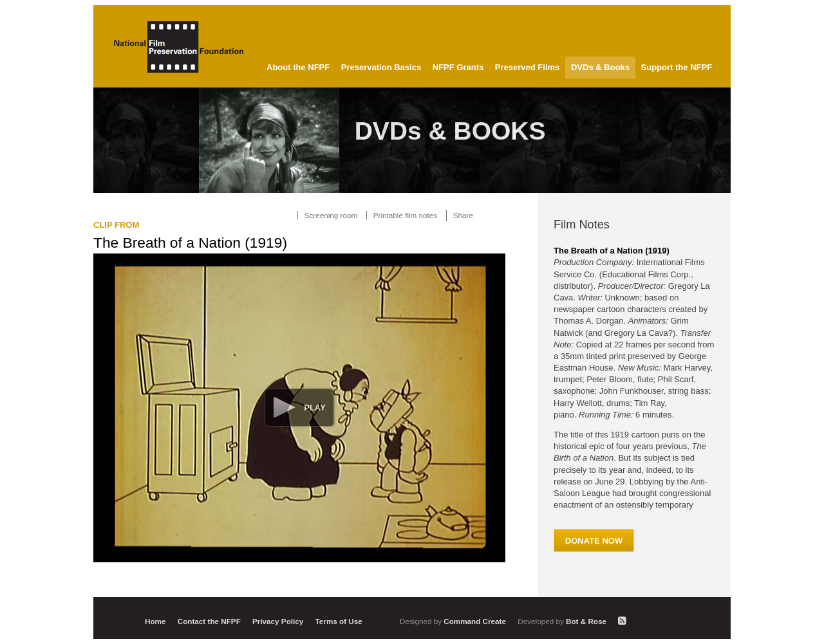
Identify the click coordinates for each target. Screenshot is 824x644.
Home (155, 621)
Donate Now (594, 541)
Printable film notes (405, 215)
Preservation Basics (381, 67)
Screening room (331, 215)
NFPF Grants (458, 67)
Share (463, 215)
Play (314, 408)
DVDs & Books (600, 67)
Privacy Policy (278, 621)
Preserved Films (527, 67)
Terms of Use (339, 621)
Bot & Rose (563, 621)
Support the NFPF (677, 67)
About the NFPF (298, 67)
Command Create (454, 621)
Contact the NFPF (209, 621)
